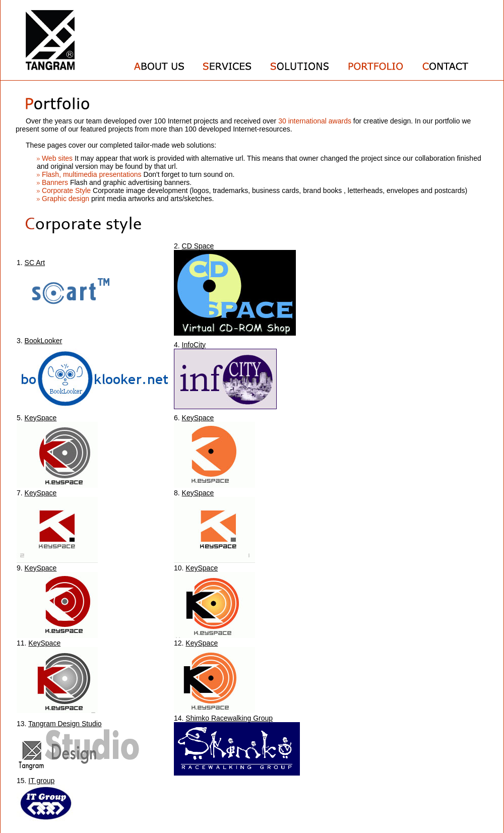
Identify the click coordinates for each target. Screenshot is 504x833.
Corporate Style (66, 190)
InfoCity (194, 345)
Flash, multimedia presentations (92, 174)
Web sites (57, 158)
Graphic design (66, 199)
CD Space (198, 246)
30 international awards (315, 121)
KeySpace (41, 418)
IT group (41, 781)
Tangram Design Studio (65, 724)
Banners (55, 182)
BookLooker (44, 341)
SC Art (35, 263)
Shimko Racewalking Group (229, 718)
